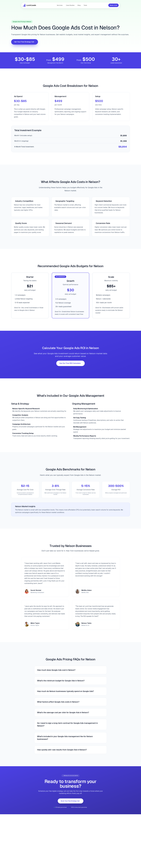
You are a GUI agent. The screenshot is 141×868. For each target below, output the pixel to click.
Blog (79, 5)
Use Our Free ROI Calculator (70, 363)
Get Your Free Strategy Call (24, 42)
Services (60, 5)
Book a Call (113, 5)
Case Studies (70, 5)
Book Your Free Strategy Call (70, 801)
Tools (85, 5)
